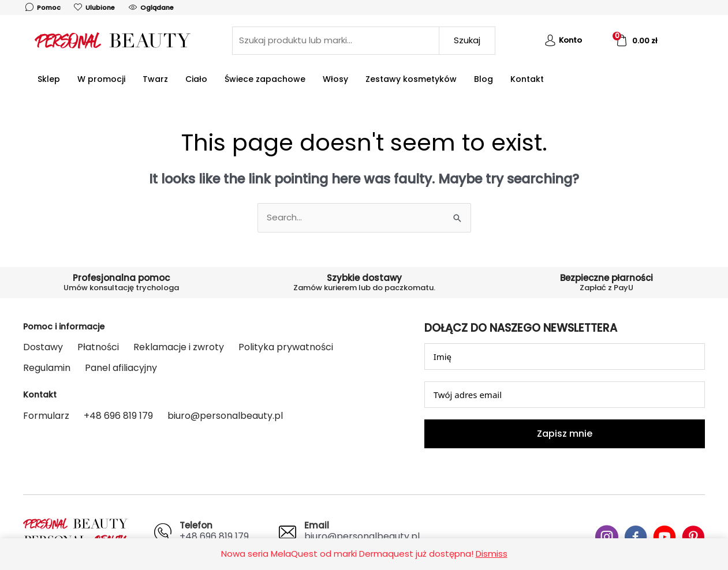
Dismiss (492, 554)
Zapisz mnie (565, 434)
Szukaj (467, 40)
